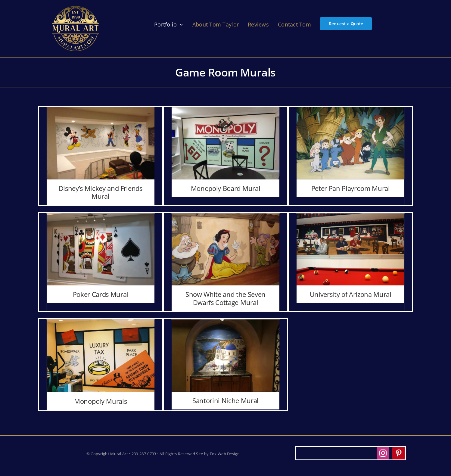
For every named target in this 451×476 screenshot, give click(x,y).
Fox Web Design (225, 454)
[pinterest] (399, 453)
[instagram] (383, 453)
